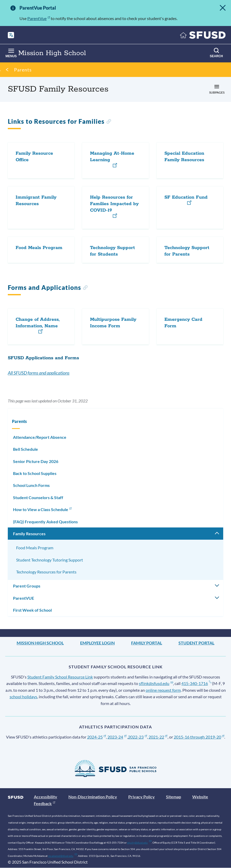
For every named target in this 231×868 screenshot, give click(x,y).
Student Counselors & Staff (38, 497)
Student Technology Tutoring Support (50, 560)
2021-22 (158, 737)
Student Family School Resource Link (60, 677)
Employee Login (97, 643)
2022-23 (137, 737)
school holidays (23, 697)
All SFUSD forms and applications (39, 373)
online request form (163, 690)
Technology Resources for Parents (46, 572)
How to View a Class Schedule (43, 509)
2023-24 (117, 737)
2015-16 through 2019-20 (199, 737)
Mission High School (40, 643)
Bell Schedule (25, 449)
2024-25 (97, 737)
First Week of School (32, 610)
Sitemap (174, 797)
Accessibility (46, 797)
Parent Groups (27, 586)
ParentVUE (24, 598)
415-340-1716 (196, 683)
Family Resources (29, 534)
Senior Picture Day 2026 (36, 461)
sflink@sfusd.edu (156, 683)
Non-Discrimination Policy (93, 797)
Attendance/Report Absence (40, 437)
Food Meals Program (35, 548)
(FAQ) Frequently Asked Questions (45, 522)
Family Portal (147, 643)
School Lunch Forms (31, 485)
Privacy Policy (142, 797)
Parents (23, 70)
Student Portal (196, 643)
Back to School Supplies (35, 473)
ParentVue (39, 18)
